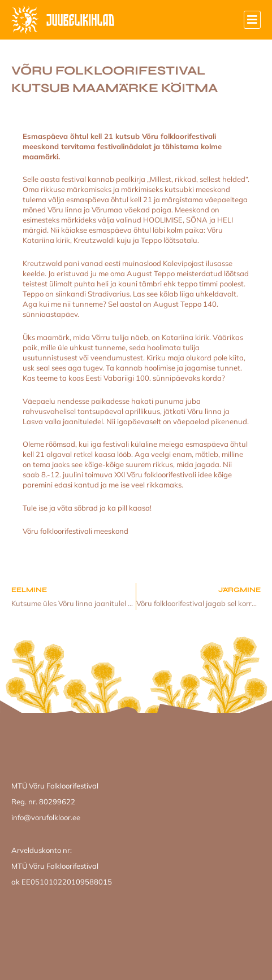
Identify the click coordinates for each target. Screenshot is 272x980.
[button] (252, 20)
